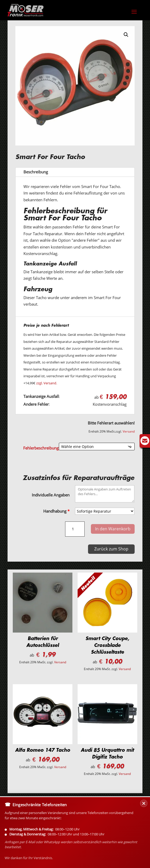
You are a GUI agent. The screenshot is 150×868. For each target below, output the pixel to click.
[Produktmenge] (75, 529)
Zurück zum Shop (111, 549)
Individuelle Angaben (51, 495)
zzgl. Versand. (47, 383)
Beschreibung (36, 172)
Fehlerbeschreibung (41, 448)
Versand (129, 431)
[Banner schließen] (144, 834)
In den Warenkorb (113, 529)
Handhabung (56, 511)
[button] (126, 35)
